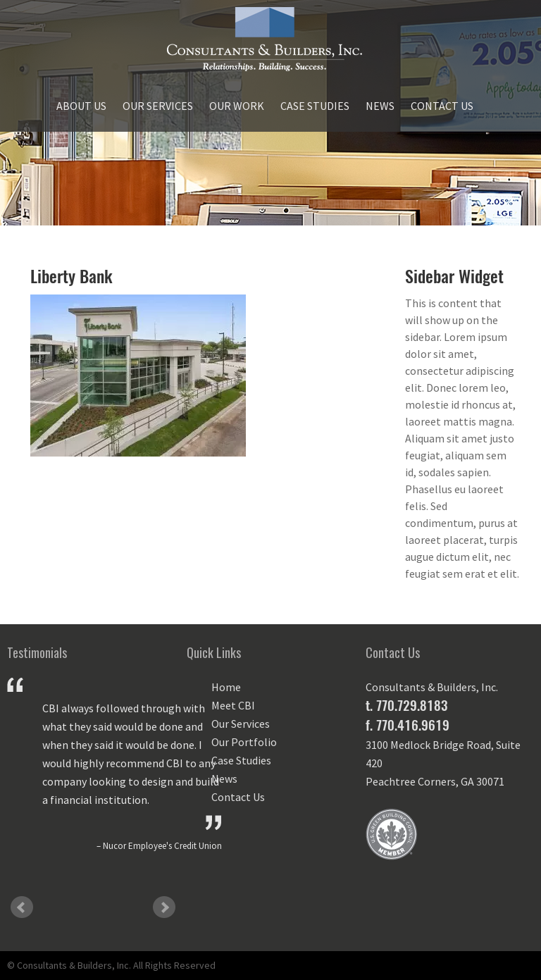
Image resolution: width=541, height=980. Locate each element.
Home (226, 687)
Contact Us (442, 106)
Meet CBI (233, 705)
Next (164, 907)
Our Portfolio (244, 742)
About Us (81, 106)
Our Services (158, 106)
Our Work (237, 106)
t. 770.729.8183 (406, 705)
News (380, 106)
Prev (22, 907)
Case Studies (315, 106)
